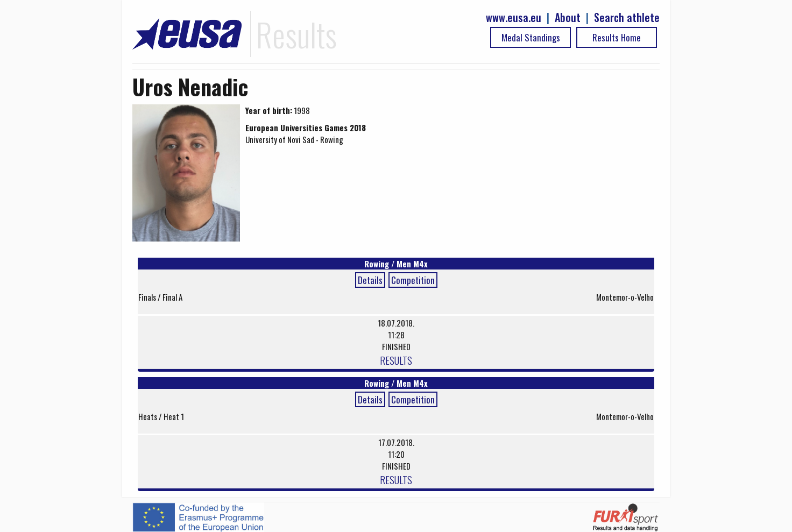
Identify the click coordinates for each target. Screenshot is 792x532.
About (568, 17)
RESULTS (396, 360)
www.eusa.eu (514, 17)
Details (370, 280)
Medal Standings (531, 37)
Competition (413, 280)
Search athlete (627, 17)
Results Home (617, 37)
